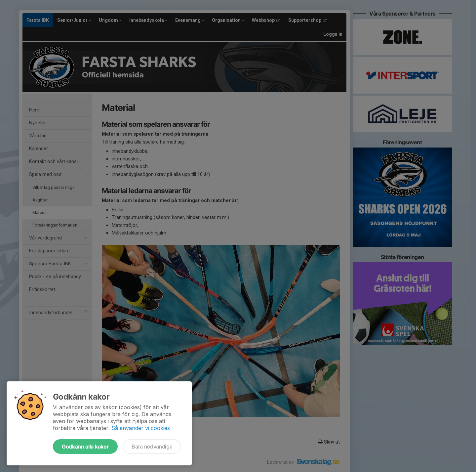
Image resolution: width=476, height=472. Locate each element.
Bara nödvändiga (152, 447)
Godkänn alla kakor (85, 447)
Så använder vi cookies (141, 428)
